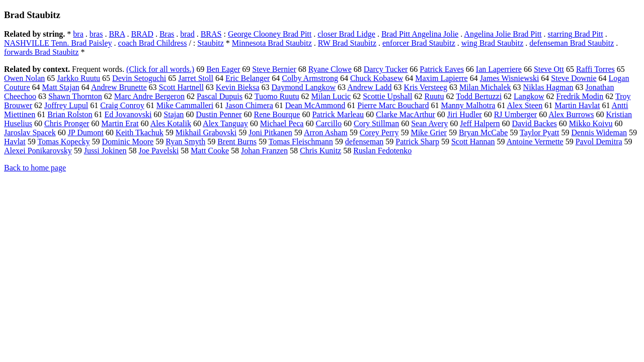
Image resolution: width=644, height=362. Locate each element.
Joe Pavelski (159, 151)
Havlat (15, 142)
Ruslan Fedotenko (382, 151)
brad (187, 34)
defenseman (364, 142)
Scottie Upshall (387, 96)
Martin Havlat (577, 105)
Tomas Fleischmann (301, 142)
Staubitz (210, 43)
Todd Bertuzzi (479, 96)
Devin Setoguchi (139, 78)
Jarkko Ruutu (78, 78)
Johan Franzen (264, 151)
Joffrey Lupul (66, 105)
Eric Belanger (248, 78)
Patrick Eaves (442, 69)
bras (96, 34)
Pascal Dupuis (220, 96)
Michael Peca (282, 123)
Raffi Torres (595, 69)
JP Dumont (86, 132)
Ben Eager (223, 69)
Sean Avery (429, 123)
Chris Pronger (67, 123)
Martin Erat (120, 123)
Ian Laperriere (499, 69)
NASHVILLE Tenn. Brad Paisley (58, 43)
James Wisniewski (510, 78)
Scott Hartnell (181, 87)
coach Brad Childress (153, 43)
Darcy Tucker (386, 69)
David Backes (534, 123)
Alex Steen (525, 105)
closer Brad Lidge (346, 34)
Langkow (529, 96)
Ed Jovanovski (128, 114)
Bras (167, 34)
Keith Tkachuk (140, 132)
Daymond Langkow (304, 87)
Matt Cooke (210, 151)
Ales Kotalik (171, 123)
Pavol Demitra (599, 142)
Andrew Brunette (119, 87)
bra (78, 34)
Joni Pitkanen (270, 132)
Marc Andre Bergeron (149, 96)
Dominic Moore (128, 142)
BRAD (142, 34)
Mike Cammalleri (185, 105)
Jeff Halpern (480, 123)
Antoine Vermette (535, 142)
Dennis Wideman (599, 132)
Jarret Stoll (196, 78)
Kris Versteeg (426, 87)
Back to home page (35, 168)
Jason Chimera (249, 105)
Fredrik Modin (580, 96)
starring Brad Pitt (576, 34)
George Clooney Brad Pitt (270, 34)
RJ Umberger (515, 114)
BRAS (211, 34)
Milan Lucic (331, 96)
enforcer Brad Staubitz (419, 43)
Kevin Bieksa (238, 87)
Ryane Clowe (330, 69)
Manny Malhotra (468, 105)
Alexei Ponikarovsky (38, 151)
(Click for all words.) (160, 69)
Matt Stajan (61, 87)
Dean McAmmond (315, 105)
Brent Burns (237, 142)
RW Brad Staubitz (347, 43)
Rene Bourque (277, 114)
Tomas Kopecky (63, 142)
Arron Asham (326, 132)
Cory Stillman (376, 123)
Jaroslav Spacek (30, 132)
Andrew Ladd (369, 87)
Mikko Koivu (591, 123)
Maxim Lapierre (441, 78)
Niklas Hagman (548, 87)
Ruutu (434, 96)
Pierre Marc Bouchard (393, 105)
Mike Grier (429, 132)
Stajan (174, 114)
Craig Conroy (122, 105)
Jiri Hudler (465, 114)
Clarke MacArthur (406, 114)
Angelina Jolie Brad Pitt (503, 34)
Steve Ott (549, 69)
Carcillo (329, 123)
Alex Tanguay (225, 123)
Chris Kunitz (320, 151)
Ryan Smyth (185, 142)
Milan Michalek (485, 87)
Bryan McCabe (483, 132)
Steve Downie (574, 78)
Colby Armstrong (310, 78)
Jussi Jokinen (105, 151)
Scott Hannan (473, 142)
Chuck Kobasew (377, 78)
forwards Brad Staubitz (41, 52)
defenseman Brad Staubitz (572, 43)
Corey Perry (379, 132)
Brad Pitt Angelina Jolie (420, 34)
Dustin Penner (219, 114)
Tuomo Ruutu (277, 96)
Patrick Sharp (417, 142)
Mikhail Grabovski (206, 132)
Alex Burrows (571, 114)
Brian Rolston (70, 114)
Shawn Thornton (75, 96)
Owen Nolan (24, 78)
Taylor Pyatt (539, 132)
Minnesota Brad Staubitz (272, 43)
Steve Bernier (274, 69)
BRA (117, 34)
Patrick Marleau (338, 114)
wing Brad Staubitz (493, 43)
